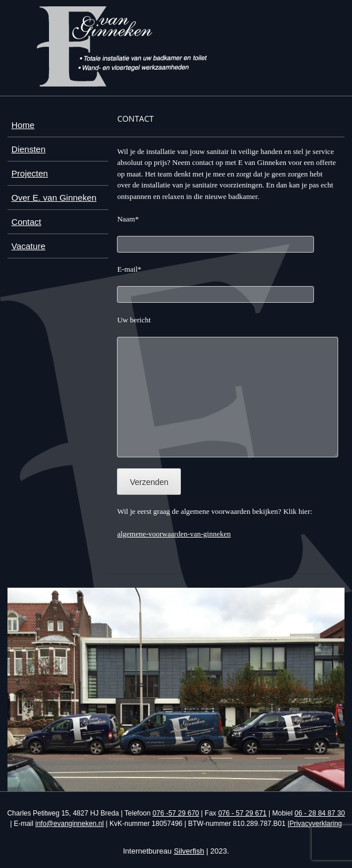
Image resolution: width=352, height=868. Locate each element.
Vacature (29, 246)
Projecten (30, 173)
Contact (27, 222)
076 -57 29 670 (176, 813)
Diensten (29, 149)
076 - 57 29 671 (243, 813)
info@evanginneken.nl (69, 824)
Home (23, 125)
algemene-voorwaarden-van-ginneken (174, 534)
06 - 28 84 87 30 (319, 813)
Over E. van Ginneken (54, 198)
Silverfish (189, 851)
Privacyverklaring (315, 824)
